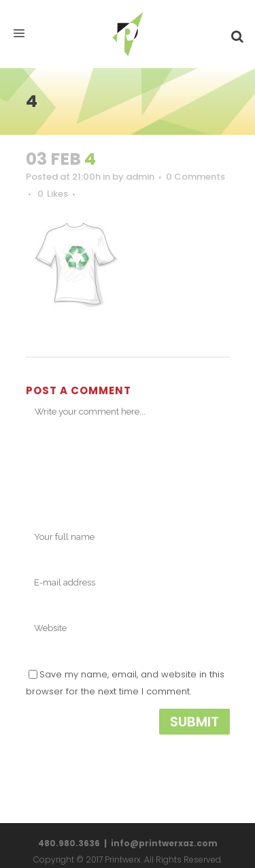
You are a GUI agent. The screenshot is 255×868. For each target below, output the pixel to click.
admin (140, 177)
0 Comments (195, 177)
